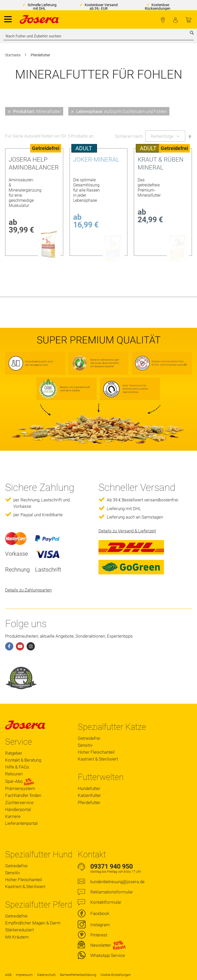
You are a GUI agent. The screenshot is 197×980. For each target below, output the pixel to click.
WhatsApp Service (108, 955)
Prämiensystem (20, 788)
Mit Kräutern (17, 937)
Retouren (14, 774)
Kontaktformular (106, 902)
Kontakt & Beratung (23, 760)
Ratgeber (14, 753)
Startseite (13, 55)
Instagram (100, 925)
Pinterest (99, 935)
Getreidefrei (89, 738)
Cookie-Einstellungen (116, 975)
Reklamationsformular (112, 892)
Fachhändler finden (163, 20)
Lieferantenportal (21, 823)
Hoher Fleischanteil (96, 752)
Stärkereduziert (19, 930)
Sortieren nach (129, 136)
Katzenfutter (89, 795)
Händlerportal (18, 809)
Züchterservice (19, 803)
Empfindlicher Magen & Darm (33, 923)
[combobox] (98, 36)
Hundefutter (89, 788)
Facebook (100, 913)
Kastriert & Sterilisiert (98, 759)
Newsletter (101, 945)
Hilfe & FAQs (17, 767)
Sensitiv (85, 745)
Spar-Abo (20, 782)
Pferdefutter (89, 803)
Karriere (13, 816)
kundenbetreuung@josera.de (117, 882)
